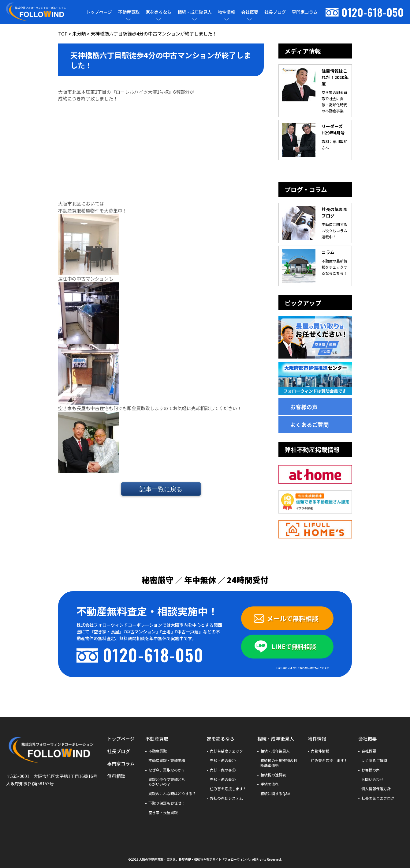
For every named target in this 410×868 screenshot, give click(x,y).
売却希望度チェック (226, 751)
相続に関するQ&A (275, 794)
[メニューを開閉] (129, 19)
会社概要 (250, 12)
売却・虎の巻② (223, 770)
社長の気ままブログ (378, 798)
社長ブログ (275, 12)
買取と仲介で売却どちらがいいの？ (167, 782)
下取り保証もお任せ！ (167, 803)
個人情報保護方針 (376, 789)
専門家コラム (305, 12)
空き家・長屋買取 (163, 813)
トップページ (99, 12)
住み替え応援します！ (228, 789)
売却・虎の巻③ (223, 779)
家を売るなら (158, 12)
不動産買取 (129, 12)
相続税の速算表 (273, 775)
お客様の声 (304, 407)
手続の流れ (270, 784)
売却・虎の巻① (223, 760)
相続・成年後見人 (195, 12)
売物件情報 (320, 751)
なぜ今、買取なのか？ (167, 770)
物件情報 (226, 12)
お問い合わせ (372, 779)
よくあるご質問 (309, 425)
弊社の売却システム (226, 798)
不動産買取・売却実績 (167, 760)
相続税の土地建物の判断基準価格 (279, 763)
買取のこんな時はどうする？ (172, 794)
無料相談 (116, 776)
